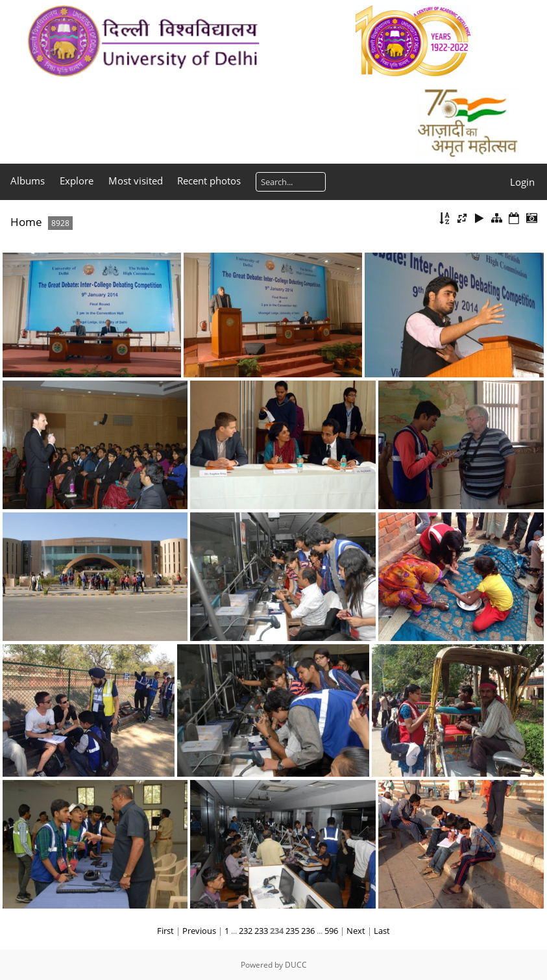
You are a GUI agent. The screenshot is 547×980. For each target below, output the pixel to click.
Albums (28, 181)
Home (26, 222)
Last (382, 931)
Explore (77, 181)
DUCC (296, 965)
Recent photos (209, 181)
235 (292, 931)
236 (308, 931)
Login (522, 182)
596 (331, 931)
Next (356, 931)
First (165, 931)
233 (261, 931)
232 (246, 931)
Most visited (136, 181)
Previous (199, 931)
